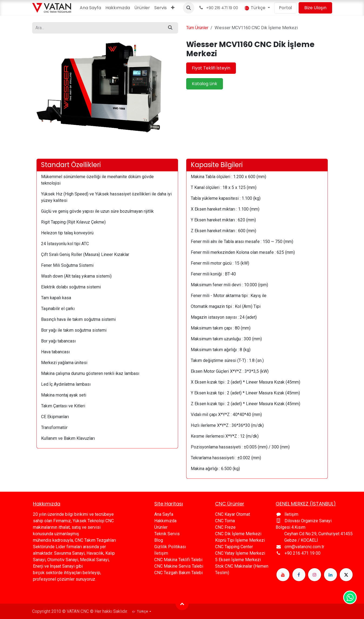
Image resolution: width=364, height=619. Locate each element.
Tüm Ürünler (197, 28)
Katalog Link (205, 84)
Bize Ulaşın (315, 8)
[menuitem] (90, 8)
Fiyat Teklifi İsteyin (211, 68)
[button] (189, 8)
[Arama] (170, 28)
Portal (285, 8)
